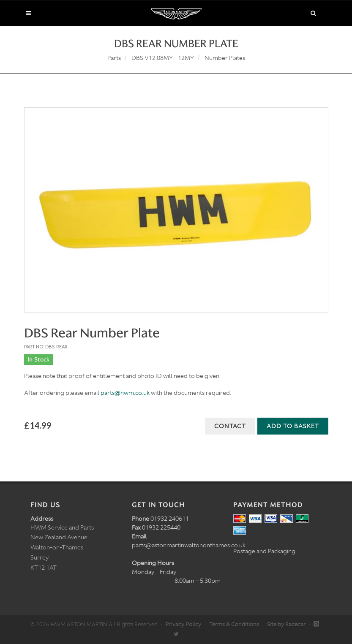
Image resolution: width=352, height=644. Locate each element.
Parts (114, 58)
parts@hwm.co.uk (125, 393)
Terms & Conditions (234, 624)
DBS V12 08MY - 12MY (163, 58)
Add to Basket (293, 426)
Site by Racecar (286, 624)
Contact (230, 426)
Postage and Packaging (264, 551)
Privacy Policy (183, 624)
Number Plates (225, 58)
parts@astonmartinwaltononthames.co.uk (189, 545)
